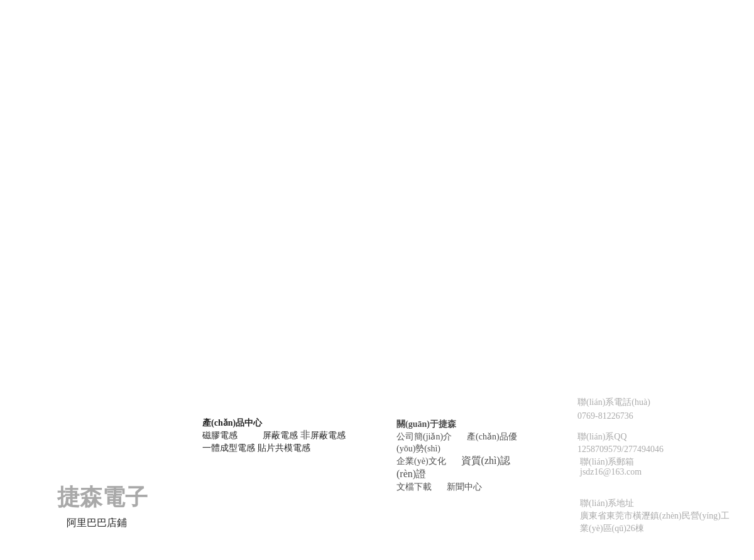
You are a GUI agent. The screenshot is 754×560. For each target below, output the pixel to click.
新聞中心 (464, 487)
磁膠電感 (220, 435)
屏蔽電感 (280, 435)
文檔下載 (414, 487)
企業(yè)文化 (421, 461)
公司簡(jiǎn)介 (424, 437)
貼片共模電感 (284, 448)
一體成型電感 (229, 448)
